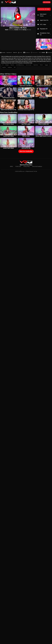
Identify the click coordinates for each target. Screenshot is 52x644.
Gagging (46, 65)
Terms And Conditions (37, 166)
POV (15, 67)
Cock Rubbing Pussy (20, 65)
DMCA (11, 166)
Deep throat (36, 65)
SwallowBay (11, 30)
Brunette (12, 65)
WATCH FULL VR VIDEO (44, 9)
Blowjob (7, 65)
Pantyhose (10, 67)
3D (3, 65)
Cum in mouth (29, 65)
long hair (4, 67)
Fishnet (41, 65)
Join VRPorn (47, 2)
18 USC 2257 (18, 166)
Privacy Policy (27, 166)
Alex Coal (29, 30)
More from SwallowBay (26, 151)
